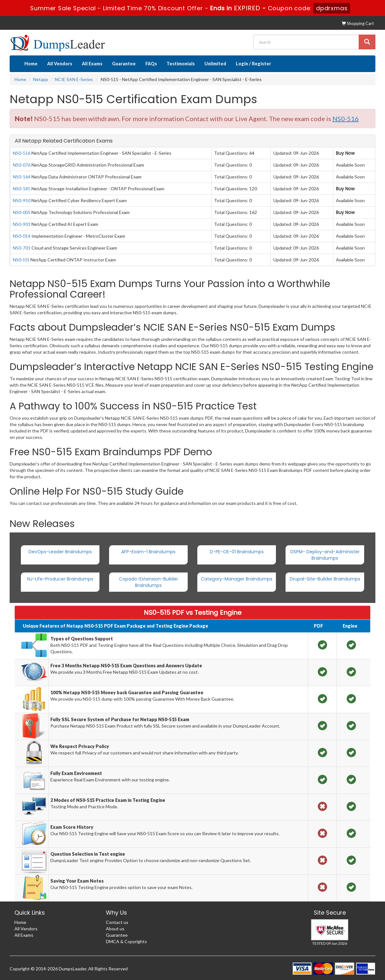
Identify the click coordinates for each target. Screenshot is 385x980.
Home (31, 64)
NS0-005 (22, 212)
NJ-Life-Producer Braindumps (60, 579)
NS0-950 (22, 200)
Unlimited (215, 64)
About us (115, 929)
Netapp (41, 79)
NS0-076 (22, 165)
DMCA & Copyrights (126, 941)
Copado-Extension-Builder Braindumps (149, 582)
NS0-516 (22, 153)
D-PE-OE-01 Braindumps (237, 552)
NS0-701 (22, 248)
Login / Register (253, 64)
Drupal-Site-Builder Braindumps (325, 579)
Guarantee (124, 64)
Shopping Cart (358, 23)
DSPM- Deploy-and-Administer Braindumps (325, 555)
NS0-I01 (21, 260)
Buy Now (345, 153)
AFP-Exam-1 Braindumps (148, 552)
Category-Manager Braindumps (237, 579)
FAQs (151, 64)
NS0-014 (22, 236)
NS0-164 (22, 177)
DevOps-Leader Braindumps (60, 552)
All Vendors (60, 64)
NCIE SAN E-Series (74, 79)
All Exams (92, 64)
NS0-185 (22, 189)
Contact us (117, 922)
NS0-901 (22, 224)
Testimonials (181, 64)
